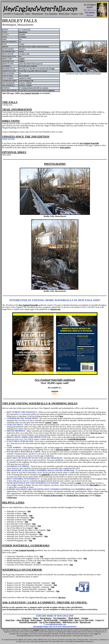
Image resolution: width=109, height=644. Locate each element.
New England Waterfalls (30, 93)
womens (48, 423)
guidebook (51, 90)
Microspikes (94, 485)
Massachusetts (23, 32)
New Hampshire (60, 618)
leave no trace (96, 433)
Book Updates (36, 620)
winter (79, 483)
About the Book (23, 620)
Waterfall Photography (28, 622)
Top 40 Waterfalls (51, 620)
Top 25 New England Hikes (50, 622)
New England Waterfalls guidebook (55, 380)
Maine (36, 618)
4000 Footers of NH (70, 622)
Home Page (10, 620)
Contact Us (100, 620)
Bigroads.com (85, 622)
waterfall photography (77, 439)
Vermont (85, 618)
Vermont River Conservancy (78, 495)
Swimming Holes (66, 620)
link (29, 511)
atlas (53, 69)
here (61, 416)
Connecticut (26, 618)
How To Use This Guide (84, 620)
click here (62, 598)
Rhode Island (74, 618)
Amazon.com (55, 309)
